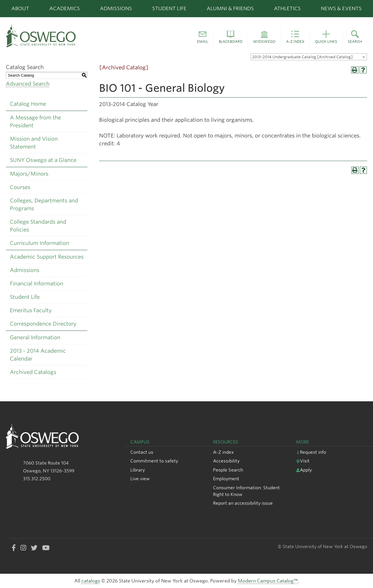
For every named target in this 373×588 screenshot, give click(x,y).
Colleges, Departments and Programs (44, 204)
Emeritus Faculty (31, 310)
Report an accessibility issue (243, 503)
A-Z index (223, 452)
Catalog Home (28, 104)
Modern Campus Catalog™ (268, 581)
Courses (20, 187)
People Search (228, 470)
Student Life (169, 8)
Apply (304, 470)
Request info (311, 452)
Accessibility (226, 461)
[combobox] (309, 57)
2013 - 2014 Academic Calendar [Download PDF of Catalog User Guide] (38, 355)
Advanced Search (28, 84)
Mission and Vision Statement (34, 143)
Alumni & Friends (230, 8)
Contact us (142, 452)
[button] (203, 38)
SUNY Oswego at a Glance (43, 160)
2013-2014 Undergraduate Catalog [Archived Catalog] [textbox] (302, 57)
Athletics (287, 8)
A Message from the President (35, 121)
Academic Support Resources (47, 257)
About (20, 8)
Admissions (116, 8)
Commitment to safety (154, 461)
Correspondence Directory (43, 324)
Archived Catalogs (33, 372)
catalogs (91, 581)
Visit (303, 461)
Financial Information (37, 284)
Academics (65, 8)
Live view (140, 479)
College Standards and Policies (38, 226)
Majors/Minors (29, 174)
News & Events (341, 8)
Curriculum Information (39, 243)
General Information (35, 337)
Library (138, 470)
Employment (226, 479)
